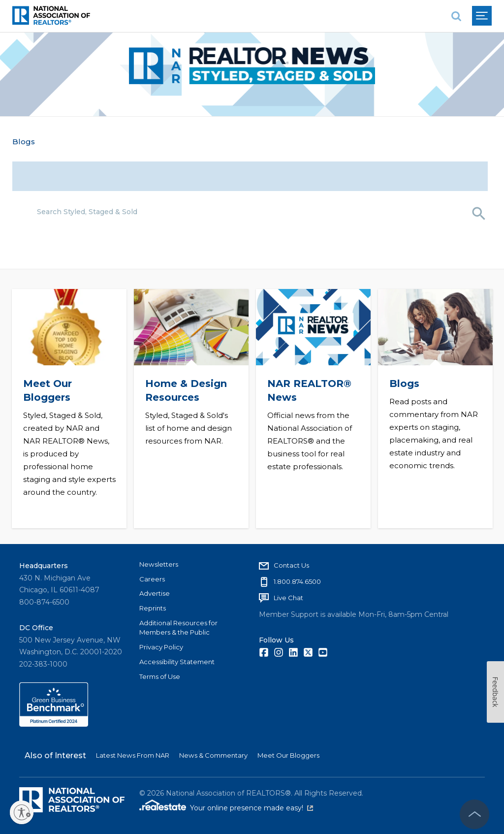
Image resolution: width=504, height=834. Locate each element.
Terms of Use (160, 676)
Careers (152, 579)
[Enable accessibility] (22, 812)
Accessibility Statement (177, 662)
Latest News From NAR (133, 755)
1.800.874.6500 (297, 581)
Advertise (155, 593)
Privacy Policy (161, 647)
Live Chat (288, 598)
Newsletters (159, 564)
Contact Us (291, 565)
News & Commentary (213, 755)
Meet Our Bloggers (288, 755)
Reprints (153, 608)
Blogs (24, 142)
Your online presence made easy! (252, 808)
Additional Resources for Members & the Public (178, 628)
